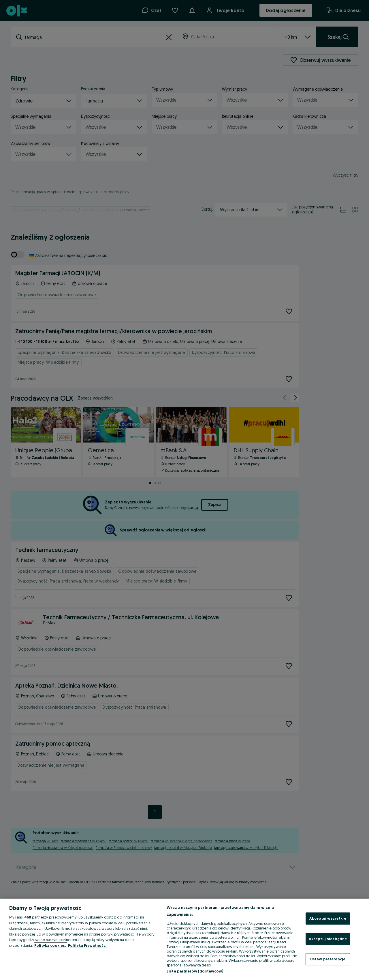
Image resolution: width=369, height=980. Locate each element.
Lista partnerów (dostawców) (195, 971)
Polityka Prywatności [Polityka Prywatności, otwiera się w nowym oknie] (87, 945)
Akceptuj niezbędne (328, 939)
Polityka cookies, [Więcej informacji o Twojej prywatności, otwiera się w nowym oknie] (50, 945)
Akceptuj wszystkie (328, 918)
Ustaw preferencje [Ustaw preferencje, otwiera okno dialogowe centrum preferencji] (328, 959)
